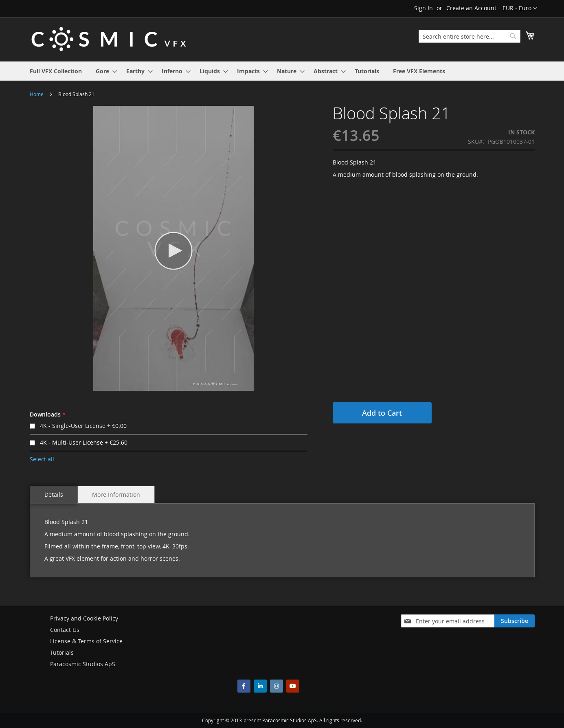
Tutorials (62, 652)
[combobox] (470, 36)
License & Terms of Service (86, 641)
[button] (520, 9)
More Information (116, 494)
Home (37, 94)
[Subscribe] (515, 621)
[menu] (282, 71)
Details (54, 494)
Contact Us (65, 630)
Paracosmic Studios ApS (83, 664)
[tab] (54, 495)
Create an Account (471, 8)
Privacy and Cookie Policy (84, 618)
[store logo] (109, 39)
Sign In (424, 8)
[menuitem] (56, 71)
